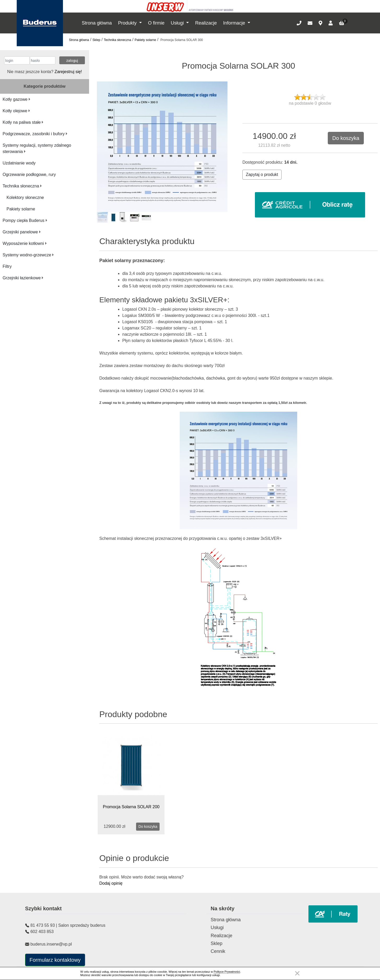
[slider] (310, 97)
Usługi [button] (178, 23)
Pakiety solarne (145, 40)
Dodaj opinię (111, 883)
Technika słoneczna (117, 40)
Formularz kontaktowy (55, 960)
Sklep (96, 40)
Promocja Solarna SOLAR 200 (131, 807)
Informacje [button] (235, 23)
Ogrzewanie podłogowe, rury (29, 175)
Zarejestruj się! (68, 72)
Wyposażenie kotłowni (25, 243)
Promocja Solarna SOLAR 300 (181, 40)
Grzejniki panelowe (22, 232)
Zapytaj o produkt (262, 175)
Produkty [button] (128, 23)
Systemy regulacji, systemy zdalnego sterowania (37, 148)
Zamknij (297, 973)
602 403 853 (42, 932)
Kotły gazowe (16, 99)
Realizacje (206, 23)
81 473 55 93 (42, 925)
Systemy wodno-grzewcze (28, 255)
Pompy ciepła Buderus (25, 220)
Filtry (7, 266)
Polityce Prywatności (227, 972)
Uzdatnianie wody (19, 163)
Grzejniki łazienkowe (23, 278)
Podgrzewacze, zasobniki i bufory (35, 134)
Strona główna (97, 23)
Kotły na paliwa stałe (23, 122)
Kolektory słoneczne (25, 197)
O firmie (156, 23)
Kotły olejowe (16, 111)
